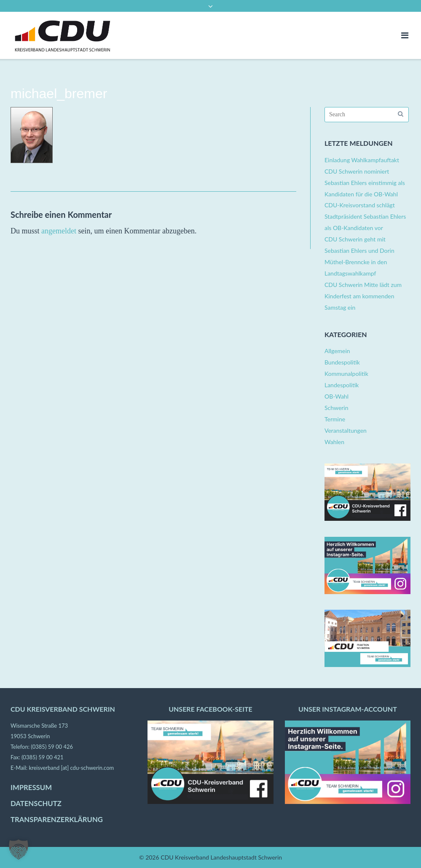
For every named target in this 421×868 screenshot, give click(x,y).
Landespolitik (342, 385)
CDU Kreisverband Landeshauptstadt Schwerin (221, 857)
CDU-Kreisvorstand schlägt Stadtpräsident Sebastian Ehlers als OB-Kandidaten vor (365, 216)
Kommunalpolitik (346, 374)
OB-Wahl (337, 396)
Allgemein (337, 351)
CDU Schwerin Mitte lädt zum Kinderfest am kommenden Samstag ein (363, 296)
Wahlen (334, 442)
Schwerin (337, 408)
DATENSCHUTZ (36, 804)
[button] (19, 849)
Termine (335, 419)
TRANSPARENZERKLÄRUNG (57, 820)
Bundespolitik (342, 362)
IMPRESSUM (31, 788)
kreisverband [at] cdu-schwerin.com (71, 768)
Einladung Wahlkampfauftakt (362, 160)
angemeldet (59, 231)
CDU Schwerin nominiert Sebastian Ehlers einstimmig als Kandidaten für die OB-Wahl (365, 183)
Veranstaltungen (346, 430)
